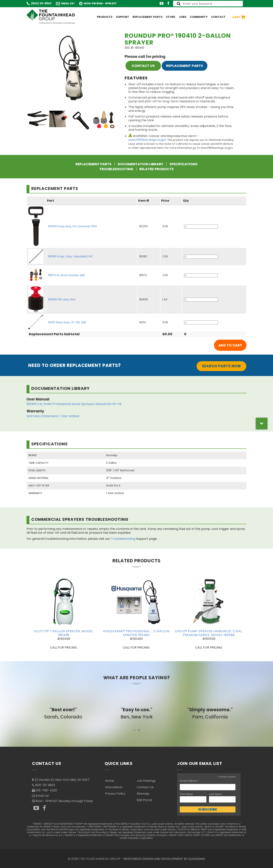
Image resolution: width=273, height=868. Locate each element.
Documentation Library (140, 164)
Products (105, 17)
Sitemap (143, 794)
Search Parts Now (221, 366)
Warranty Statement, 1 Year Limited (53, 416)
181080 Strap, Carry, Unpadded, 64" (71, 257)
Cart (239, 17)
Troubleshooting (116, 169)
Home (109, 781)
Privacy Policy (115, 794)
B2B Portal (144, 800)
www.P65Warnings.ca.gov (147, 140)
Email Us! (68, 4)
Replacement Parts (147, 17)
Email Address (189, 781)
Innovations (114, 787)
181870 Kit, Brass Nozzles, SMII (66, 275)
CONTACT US (143, 66)
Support (123, 17)
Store (171, 17)
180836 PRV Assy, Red (62, 300)
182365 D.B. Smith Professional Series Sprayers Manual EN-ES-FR (74, 404)
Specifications (184, 164)
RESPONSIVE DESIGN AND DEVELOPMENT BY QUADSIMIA (164, 859)
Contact (218, 17)
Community (199, 17)
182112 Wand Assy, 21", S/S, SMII (67, 322)
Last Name (215, 794)
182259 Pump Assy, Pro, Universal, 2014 (73, 226)
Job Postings (146, 781)
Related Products (157, 169)
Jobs (183, 17)
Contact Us (145, 787)
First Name (186, 794)
